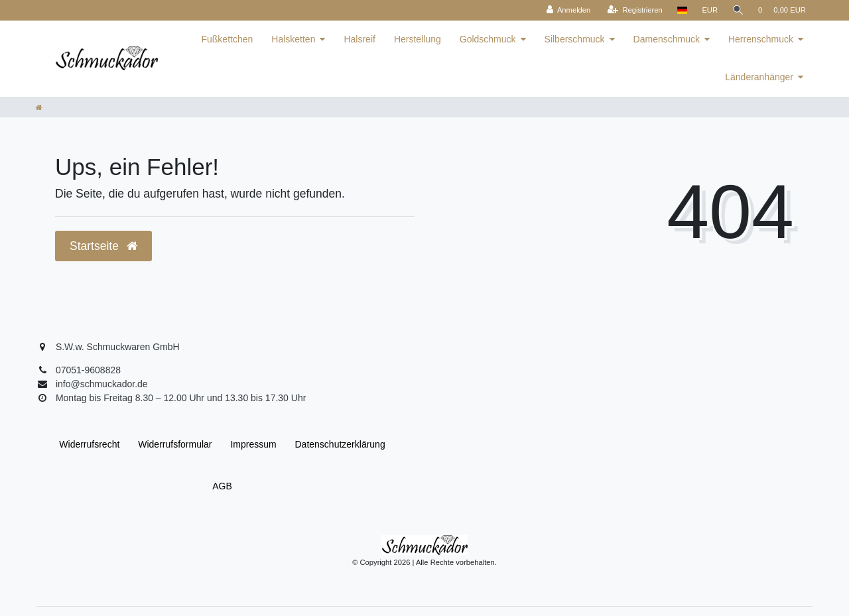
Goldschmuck (488, 39)
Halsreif (359, 39)
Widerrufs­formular (175, 444)
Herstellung (418, 39)
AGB (222, 486)
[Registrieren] (634, 10)
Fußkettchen (227, 39)
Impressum (253, 444)
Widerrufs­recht (89, 444)
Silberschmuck (575, 39)
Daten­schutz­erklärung (340, 444)
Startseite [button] (103, 246)
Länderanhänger (759, 77)
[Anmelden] (567, 10)
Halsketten (293, 39)
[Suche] (738, 10)
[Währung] (709, 10)
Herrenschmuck (761, 39)
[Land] (681, 10)
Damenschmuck (667, 39)
